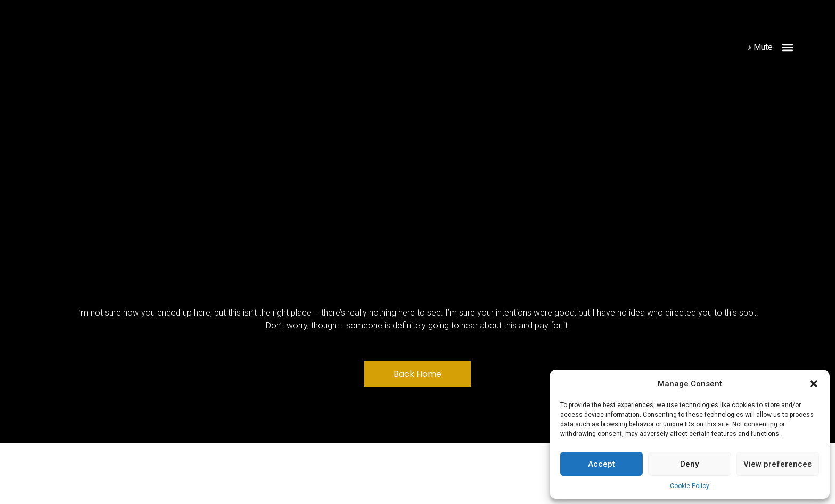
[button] (814, 384)
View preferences (777, 464)
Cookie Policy (690, 486)
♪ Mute (760, 47)
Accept (601, 464)
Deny (689, 464)
